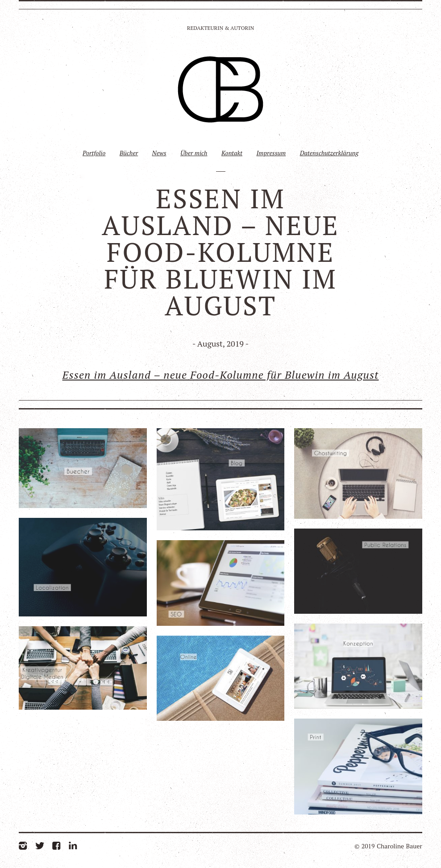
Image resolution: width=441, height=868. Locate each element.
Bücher (129, 153)
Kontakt (232, 153)
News (159, 153)
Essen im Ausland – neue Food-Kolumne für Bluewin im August (221, 375)
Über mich (194, 153)
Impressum (271, 153)
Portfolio (94, 153)
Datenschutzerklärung (329, 153)
